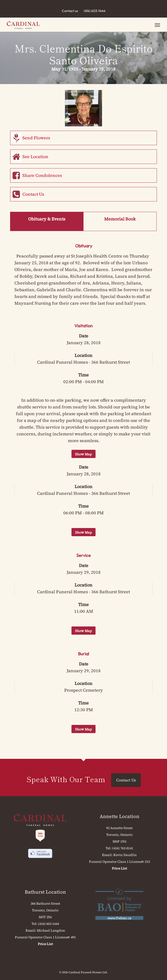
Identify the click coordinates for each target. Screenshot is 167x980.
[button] (157, 25)
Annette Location (119, 816)
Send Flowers (36, 138)
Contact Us (33, 194)
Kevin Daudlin (125, 855)
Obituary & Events (47, 219)
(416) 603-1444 (95, 11)
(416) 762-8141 (123, 848)
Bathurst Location (45, 892)
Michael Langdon (51, 930)
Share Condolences (42, 175)
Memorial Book (120, 219)
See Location (35, 157)
